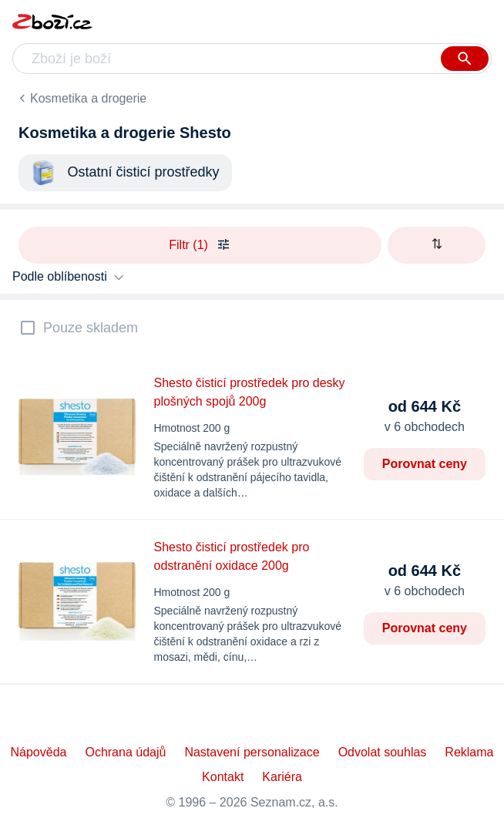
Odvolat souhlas (383, 752)
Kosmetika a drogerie (88, 98)
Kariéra (282, 777)
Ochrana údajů (125, 752)
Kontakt (223, 777)
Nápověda (38, 752)
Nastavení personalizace (252, 752)
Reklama (469, 752)
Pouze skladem (91, 328)
